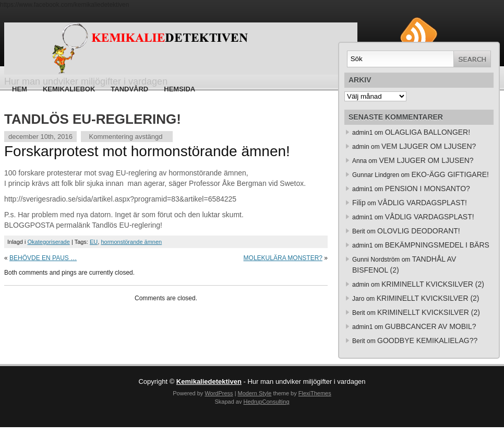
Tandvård (129, 89)
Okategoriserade (49, 242)
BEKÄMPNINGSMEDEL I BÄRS (437, 245)
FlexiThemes (315, 393)
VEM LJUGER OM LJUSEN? (429, 146)
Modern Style (255, 393)
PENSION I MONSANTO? (428, 189)
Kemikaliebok (69, 89)
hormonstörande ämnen (131, 242)
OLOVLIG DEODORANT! (419, 231)
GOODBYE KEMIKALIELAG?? (427, 340)
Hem (20, 89)
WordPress (219, 393)
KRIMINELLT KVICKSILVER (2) (433, 284)
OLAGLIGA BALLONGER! (428, 132)
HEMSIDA (179, 89)
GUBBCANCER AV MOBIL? (431, 326)
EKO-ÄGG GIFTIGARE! (450, 174)
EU (94, 242)
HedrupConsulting (266, 402)
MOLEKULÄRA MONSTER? (283, 258)
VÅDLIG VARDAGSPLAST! (422, 203)
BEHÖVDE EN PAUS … (43, 258)
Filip (359, 203)
